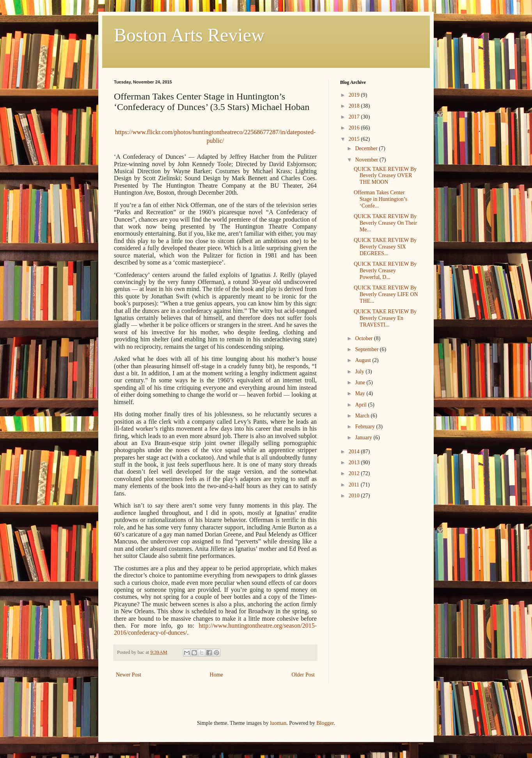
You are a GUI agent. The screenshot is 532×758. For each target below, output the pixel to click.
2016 (355, 128)
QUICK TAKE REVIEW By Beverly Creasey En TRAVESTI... (385, 318)
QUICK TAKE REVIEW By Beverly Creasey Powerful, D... (385, 271)
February (365, 427)
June (361, 383)
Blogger (325, 723)
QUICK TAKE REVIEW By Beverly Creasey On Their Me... (385, 223)
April (361, 405)
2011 (355, 485)
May (361, 393)
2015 (355, 139)
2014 (355, 452)
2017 (355, 117)
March (363, 416)
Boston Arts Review (189, 35)
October (364, 338)
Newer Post (129, 675)
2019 (355, 95)
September (367, 349)
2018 (355, 106)
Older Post (303, 675)
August (364, 360)
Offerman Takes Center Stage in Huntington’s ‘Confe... (380, 199)
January (364, 438)
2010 (355, 496)
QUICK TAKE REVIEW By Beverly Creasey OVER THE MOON (385, 176)
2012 (355, 473)
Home (216, 675)
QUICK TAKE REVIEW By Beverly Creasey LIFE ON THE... (386, 294)
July (360, 372)
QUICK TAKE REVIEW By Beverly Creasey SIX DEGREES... (385, 247)
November (367, 160)
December (367, 148)
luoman (278, 723)
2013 (355, 462)
